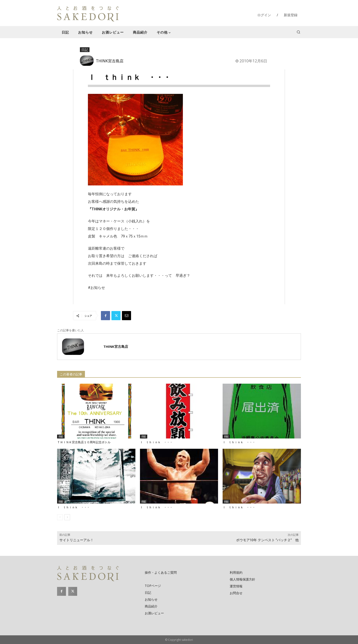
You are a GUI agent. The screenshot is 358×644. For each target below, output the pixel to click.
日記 (85, 50)
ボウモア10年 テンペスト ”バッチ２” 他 (267, 540)
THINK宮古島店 (110, 61)
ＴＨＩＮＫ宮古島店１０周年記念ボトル (84, 442)
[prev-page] (60, 517)
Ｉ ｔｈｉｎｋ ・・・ (156, 442)
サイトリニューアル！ (76, 540)
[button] (298, 32)
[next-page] (67, 517)
